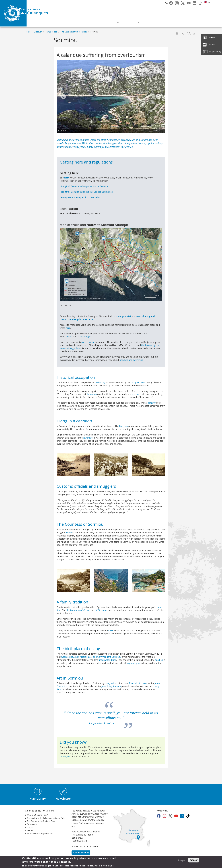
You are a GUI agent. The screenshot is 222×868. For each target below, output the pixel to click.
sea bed (159, 660)
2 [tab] (159, 131)
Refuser (194, 860)
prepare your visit (122, 316)
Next (158, 97)
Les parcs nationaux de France (150, 3)
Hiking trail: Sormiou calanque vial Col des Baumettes (86, 192)
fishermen (92, 394)
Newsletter (63, 799)
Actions (131, 23)
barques (152, 403)
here (68, 328)
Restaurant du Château (78, 610)
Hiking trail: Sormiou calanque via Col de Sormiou (84, 186)
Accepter (182, 860)
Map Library (38, 799)
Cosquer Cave (138, 382)
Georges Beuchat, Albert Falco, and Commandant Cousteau (91, 657)
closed (69, 337)
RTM (67, 178)
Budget (30, 827)
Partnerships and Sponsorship (40, 833)
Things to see (51, 32)
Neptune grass (134, 663)
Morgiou (113, 143)
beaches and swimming (131, 360)
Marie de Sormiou (138, 683)
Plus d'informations (104, 866)
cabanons (88, 438)
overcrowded (88, 342)
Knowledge (108, 23)
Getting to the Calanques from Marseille (80, 197)
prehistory (100, 382)
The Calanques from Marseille (74, 32)
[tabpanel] (111, 97)
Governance (32, 824)
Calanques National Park (118, 3)
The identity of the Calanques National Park (46, 818)
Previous (64, 97)
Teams (30, 830)
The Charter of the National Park (41, 821)
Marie (69, 533)
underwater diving (107, 660)
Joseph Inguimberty (111, 686)
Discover (84, 23)
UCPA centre (101, 610)
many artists (111, 683)
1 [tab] (156, 131)
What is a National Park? (37, 815)
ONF (111, 630)
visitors (136, 394)
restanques (65, 756)
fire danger (85, 337)
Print (177, 33)
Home (28, 32)
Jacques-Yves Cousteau (102, 723)
